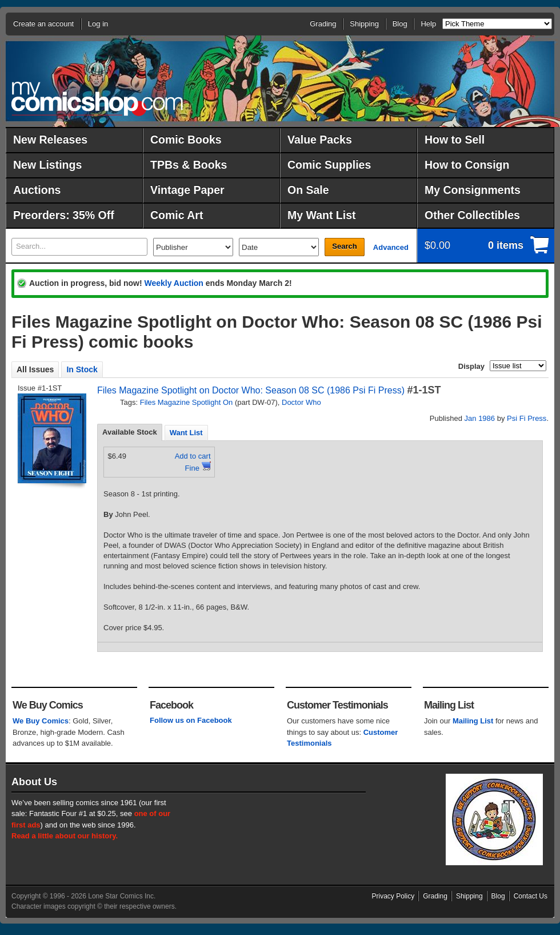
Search (344, 246)
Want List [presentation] (186, 433)
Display (471, 366)
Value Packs (320, 140)
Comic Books (186, 140)
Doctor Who (301, 402)
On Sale (308, 190)
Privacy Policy (393, 896)
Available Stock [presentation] (130, 432)
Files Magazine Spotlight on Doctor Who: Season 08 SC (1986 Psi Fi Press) (251, 390)
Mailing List (473, 721)
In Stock (82, 369)
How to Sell (455, 140)
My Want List (322, 215)
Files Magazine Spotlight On (187, 402)
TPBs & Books (189, 165)
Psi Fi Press (527, 418)
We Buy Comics (41, 721)
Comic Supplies (329, 165)
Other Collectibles (472, 215)
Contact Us (531, 896)
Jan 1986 (480, 418)
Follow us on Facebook (191, 720)
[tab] (130, 432)
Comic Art (177, 215)
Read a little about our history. (65, 836)
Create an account (43, 24)
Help (428, 24)
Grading (323, 24)
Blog (400, 24)
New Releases (50, 140)
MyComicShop (97, 99)
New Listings (47, 165)
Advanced (391, 247)
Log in (98, 24)
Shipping (364, 24)
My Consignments (473, 190)
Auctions (37, 190)
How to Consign (467, 165)
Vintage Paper (187, 190)
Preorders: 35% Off (64, 215)
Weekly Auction (173, 283)
